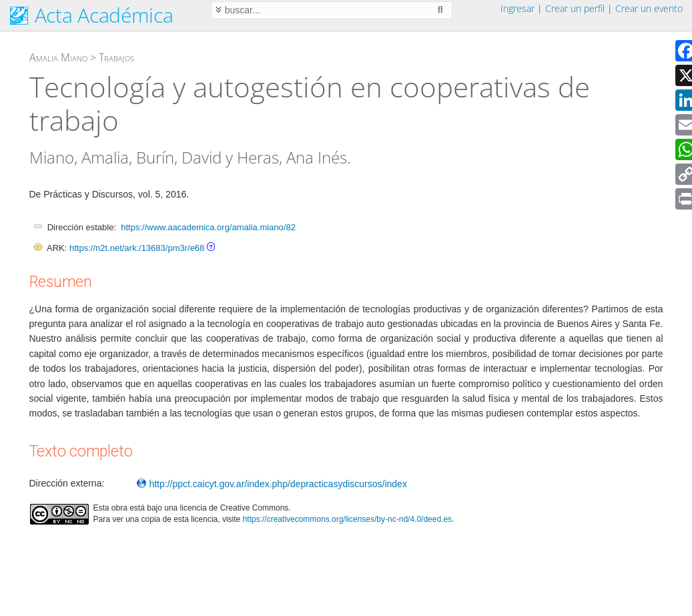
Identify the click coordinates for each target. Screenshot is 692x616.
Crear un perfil (575, 8)
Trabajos (116, 57)
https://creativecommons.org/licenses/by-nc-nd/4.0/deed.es (348, 519)
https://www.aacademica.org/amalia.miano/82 (208, 227)
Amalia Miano (58, 57)
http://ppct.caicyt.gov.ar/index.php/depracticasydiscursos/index (272, 484)
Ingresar (517, 8)
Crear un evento (649, 8)
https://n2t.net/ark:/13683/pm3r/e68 (137, 248)
